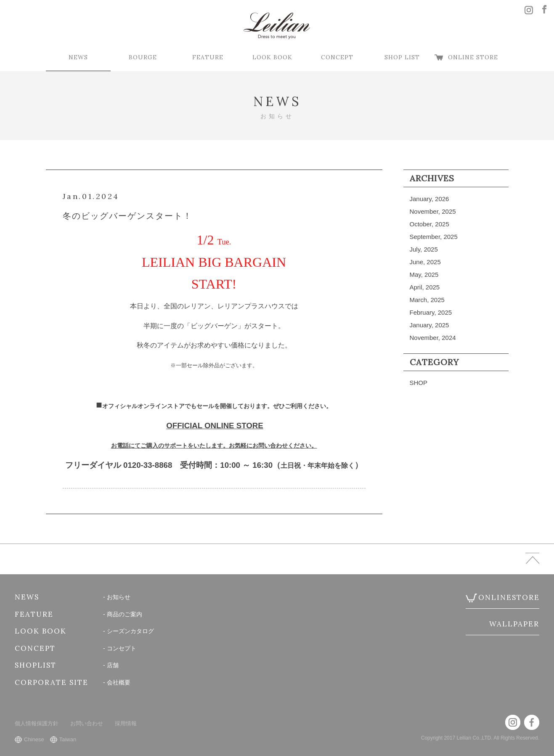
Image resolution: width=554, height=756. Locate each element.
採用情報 (126, 723)
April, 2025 (425, 287)
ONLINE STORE (473, 57)
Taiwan (68, 739)
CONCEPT (337, 57)
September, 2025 (434, 237)
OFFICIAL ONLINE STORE (215, 426)
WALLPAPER (514, 624)
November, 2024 (433, 338)
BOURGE (143, 57)
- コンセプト (120, 648)
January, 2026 (429, 199)
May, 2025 (424, 275)
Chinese (34, 739)
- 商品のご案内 (123, 614)
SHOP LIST (402, 57)
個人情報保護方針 (37, 723)
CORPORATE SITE (52, 682)
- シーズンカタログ (129, 631)
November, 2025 (433, 211)
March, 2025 (427, 300)
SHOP (419, 383)
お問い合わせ (87, 723)
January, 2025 (429, 325)
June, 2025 (425, 262)
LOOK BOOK (272, 57)
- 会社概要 (117, 682)
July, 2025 (424, 249)
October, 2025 (429, 224)
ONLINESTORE (509, 597)
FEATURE (208, 57)
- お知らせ (117, 597)
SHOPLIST (36, 665)
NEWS (78, 57)
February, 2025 (431, 312)
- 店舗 (111, 665)
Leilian (277, 26)
